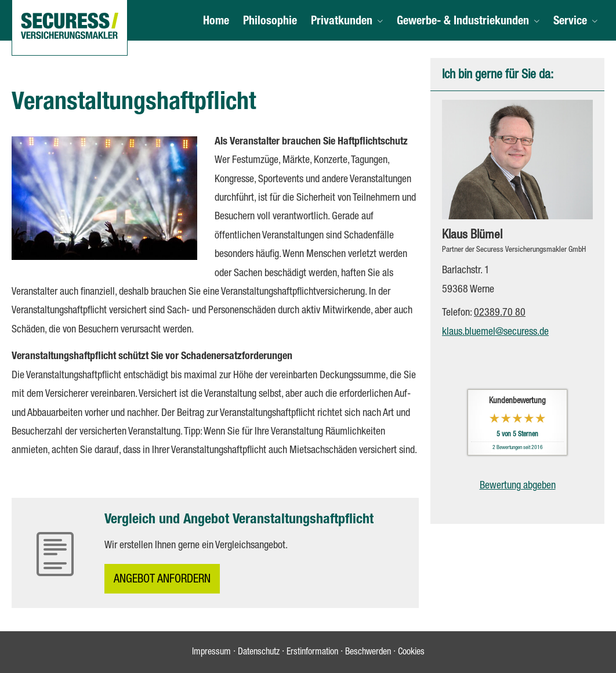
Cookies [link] (411, 653)
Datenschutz (259, 653)
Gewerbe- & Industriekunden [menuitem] (463, 22)
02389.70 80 (500, 313)
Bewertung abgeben (518, 486)
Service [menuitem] (570, 22)
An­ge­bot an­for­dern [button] (162, 580)
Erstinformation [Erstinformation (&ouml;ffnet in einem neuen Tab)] (312, 653)
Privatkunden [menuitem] (342, 22)
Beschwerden (368, 653)
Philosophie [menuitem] (270, 22)
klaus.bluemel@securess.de (495, 332)
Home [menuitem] (216, 22)
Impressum (211, 653)
